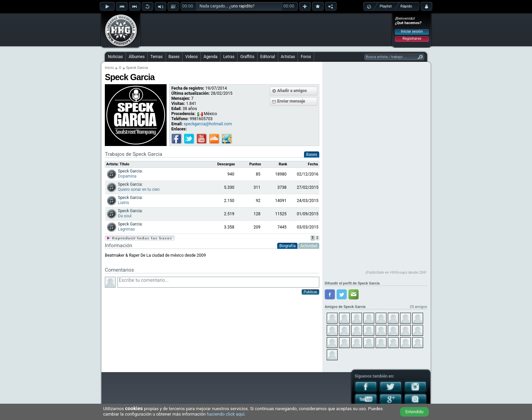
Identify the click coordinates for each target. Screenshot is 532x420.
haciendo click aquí (225, 414)
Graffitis (247, 57)
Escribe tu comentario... (218, 282)
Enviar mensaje (291, 101)
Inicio (109, 68)
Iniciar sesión (412, 31)
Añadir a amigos (292, 91)
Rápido (406, 6)
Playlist (386, 6)
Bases (174, 57)
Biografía (287, 246)
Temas (156, 57)
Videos (192, 57)
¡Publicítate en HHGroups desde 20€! (396, 272)
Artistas (288, 57)
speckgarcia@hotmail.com (208, 124)
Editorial (268, 57)
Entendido (415, 412)
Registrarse (412, 39)
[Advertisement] (266, 30)
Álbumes (137, 57)
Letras (229, 57)
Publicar (310, 292)
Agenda (211, 57)
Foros (306, 57)
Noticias (115, 57)
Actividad (309, 246)
